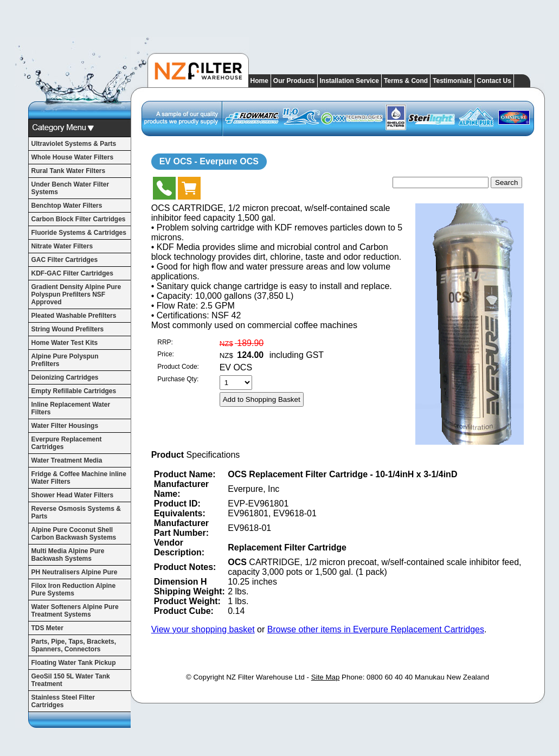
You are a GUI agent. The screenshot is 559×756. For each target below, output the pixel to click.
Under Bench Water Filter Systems (70, 188)
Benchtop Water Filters (67, 206)
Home (259, 81)
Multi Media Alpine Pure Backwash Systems (68, 555)
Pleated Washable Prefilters (74, 316)
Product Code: (178, 367)
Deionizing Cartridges (65, 377)
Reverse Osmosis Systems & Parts (76, 512)
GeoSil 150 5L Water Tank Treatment (71, 680)
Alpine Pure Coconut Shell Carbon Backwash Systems (74, 534)
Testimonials (452, 81)
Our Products (294, 81)
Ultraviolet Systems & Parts (74, 144)
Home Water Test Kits (65, 343)
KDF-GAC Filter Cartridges (72, 273)
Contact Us (494, 81)
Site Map (326, 677)
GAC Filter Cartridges (65, 260)
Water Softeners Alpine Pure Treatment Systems (75, 611)
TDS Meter (47, 628)
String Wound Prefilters (68, 329)
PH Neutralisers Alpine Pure (75, 572)
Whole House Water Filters (73, 157)
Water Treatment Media (67, 460)
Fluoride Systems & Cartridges (79, 233)
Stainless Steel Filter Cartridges (63, 701)
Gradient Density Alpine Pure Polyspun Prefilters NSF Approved (76, 294)
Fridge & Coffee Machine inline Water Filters (79, 478)
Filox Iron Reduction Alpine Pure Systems (74, 590)
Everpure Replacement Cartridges (67, 443)
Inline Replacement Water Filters (71, 408)
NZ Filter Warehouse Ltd (265, 677)
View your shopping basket (203, 629)
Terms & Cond (406, 81)
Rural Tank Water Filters (69, 171)
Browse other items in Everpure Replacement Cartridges (376, 629)
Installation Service (349, 81)
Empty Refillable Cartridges (74, 391)
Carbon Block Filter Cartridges (79, 219)
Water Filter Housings (65, 426)
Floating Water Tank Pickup (74, 663)
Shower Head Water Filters (73, 495)
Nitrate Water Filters (62, 246)
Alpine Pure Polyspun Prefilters (65, 360)
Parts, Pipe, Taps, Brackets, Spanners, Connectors (74, 645)
